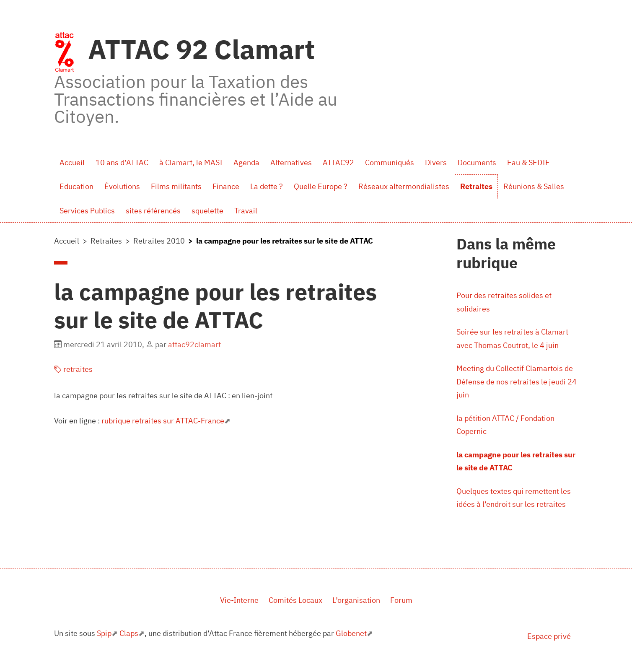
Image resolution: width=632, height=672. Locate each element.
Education (76, 186)
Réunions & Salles (534, 186)
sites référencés (153, 211)
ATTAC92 (338, 162)
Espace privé (549, 636)
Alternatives (291, 162)
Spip (104, 633)
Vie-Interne (239, 600)
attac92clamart (194, 344)
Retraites (476, 186)
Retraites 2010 (159, 241)
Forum (401, 600)
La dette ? (267, 186)
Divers (436, 162)
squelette (207, 211)
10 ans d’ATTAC (122, 162)
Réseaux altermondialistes (404, 186)
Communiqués (390, 162)
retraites (73, 369)
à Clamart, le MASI (191, 162)
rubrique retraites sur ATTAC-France (163, 421)
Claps (129, 633)
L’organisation (356, 600)
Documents (477, 162)
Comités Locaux (295, 600)
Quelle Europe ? (321, 186)
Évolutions (122, 186)
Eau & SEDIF (528, 162)
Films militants (176, 186)
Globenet (351, 633)
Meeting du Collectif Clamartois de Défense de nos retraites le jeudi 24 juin (517, 381)
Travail (246, 211)
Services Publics (87, 211)
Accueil (72, 162)
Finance (226, 186)
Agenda (246, 162)
